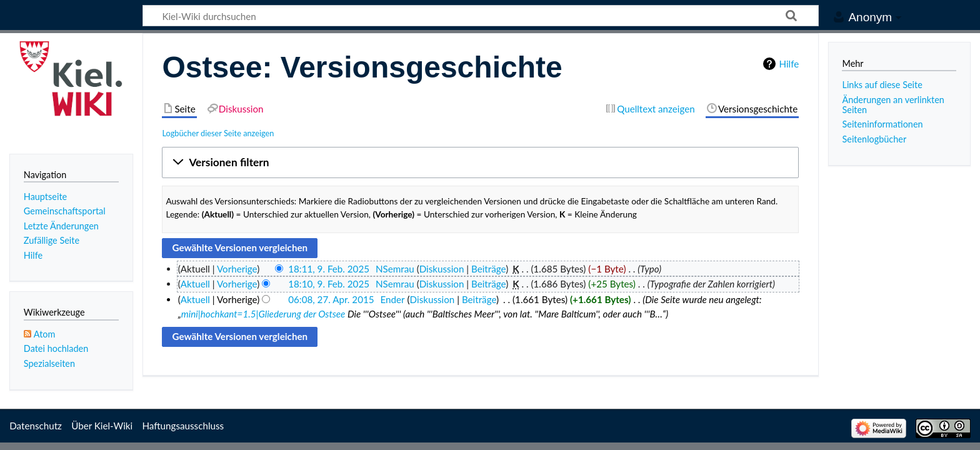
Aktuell (195, 284)
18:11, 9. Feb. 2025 (329, 269)
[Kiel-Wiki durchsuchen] (481, 16)
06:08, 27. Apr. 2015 (331, 299)
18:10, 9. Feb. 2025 (329, 284)
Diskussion (442, 269)
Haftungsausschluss (183, 426)
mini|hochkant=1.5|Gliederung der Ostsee (263, 314)
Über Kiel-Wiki (102, 426)
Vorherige (237, 269)
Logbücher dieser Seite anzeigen (218, 133)
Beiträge (488, 269)
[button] (480, 162)
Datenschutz (36, 426)
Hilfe (789, 64)
